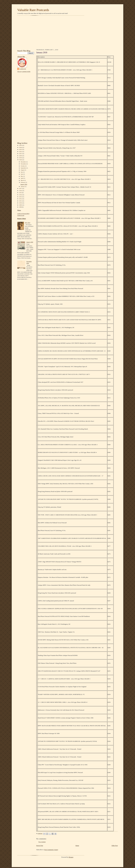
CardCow (23, 69)
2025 (21, 145)
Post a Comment (42, 842)
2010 (21, 203)
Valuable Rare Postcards (33, 10)
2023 (21, 149)
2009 (21, 205)
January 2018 (24, 184)
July (22, 172)
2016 (21, 191)
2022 (21, 152)
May (22, 176)
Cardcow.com (21, 215)
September (24, 168)
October (23, 166)
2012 (21, 199)
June (22, 174)
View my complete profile (24, 71)
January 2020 (30, 242)
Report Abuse (22, 219)
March (23, 180)
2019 (21, 158)
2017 (21, 188)
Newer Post (40, 846)
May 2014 (28, 223)
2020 (21, 156)
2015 (21, 193)
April (22, 178)
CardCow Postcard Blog (23, 214)
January (23, 186)
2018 (21, 160)
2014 (21, 195)
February (23, 182)
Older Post (115, 846)
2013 (21, 197)
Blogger (71, 857)
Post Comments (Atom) (51, 850)
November (24, 164)
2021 (21, 154)
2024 (21, 147)
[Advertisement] (67, 33)
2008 (21, 207)
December (23, 162)
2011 (21, 201)
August (23, 170)
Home (77, 846)
